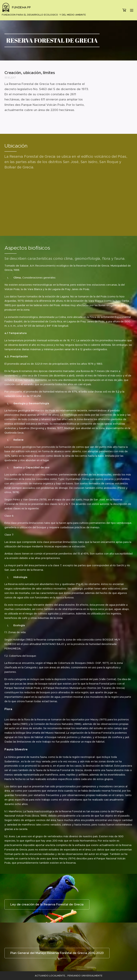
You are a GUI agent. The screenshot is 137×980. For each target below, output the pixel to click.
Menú (132, 10)
